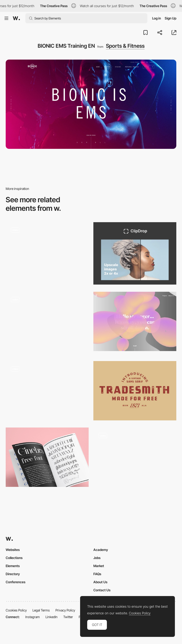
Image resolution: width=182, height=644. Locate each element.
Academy (101, 550)
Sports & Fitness (125, 46)
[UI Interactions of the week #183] (47, 323)
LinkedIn (52, 617)
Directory (13, 574)
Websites (13, 550)
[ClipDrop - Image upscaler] (135, 253)
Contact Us (102, 590)
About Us (100, 582)
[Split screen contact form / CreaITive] (135, 457)
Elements (13, 566)
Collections (14, 558)
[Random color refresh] (47, 252)
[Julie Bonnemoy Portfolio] (135, 321)
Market (99, 566)
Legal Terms (41, 610)
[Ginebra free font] (47, 457)
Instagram (33, 617)
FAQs (97, 574)
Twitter (68, 617)
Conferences (16, 582)
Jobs (97, 558)
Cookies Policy (16, 610)
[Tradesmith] (135, 391)
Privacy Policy (65, 610)
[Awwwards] (16, 18)
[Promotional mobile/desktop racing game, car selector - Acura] (47, 391)
